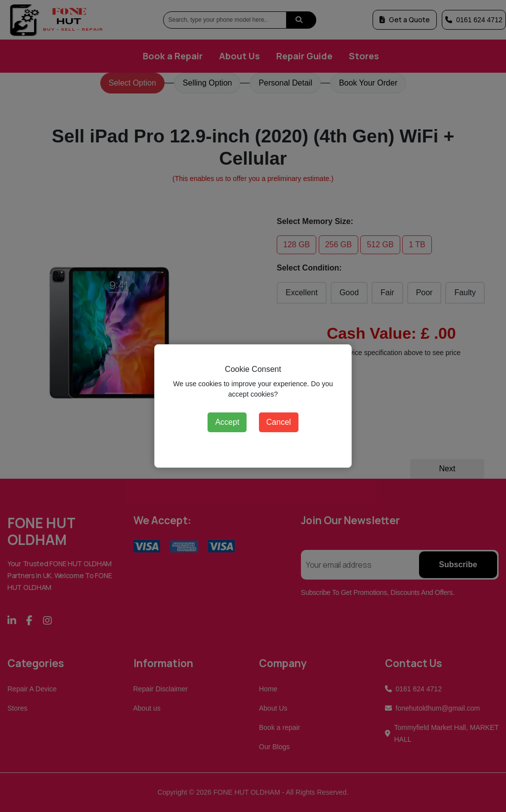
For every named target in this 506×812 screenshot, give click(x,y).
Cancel (279, 422)
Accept (227, 422)
